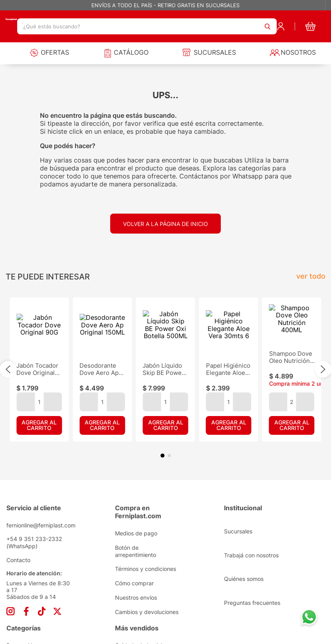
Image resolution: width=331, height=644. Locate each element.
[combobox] (147, 26)
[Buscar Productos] (268, 26)
